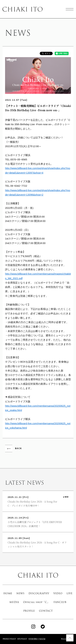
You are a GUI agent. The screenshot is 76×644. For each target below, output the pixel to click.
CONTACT (46, 611)
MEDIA (14, 602)
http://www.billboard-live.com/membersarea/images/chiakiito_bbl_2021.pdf (38, 276)
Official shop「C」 (36, 602)
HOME (8, 593)
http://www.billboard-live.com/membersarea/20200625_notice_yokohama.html (38, 426)
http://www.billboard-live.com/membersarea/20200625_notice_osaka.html (38, 408)
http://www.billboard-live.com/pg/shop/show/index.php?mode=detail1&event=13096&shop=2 (38, 192)
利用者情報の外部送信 (37, 639)
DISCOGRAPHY (39, 593)
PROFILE (29, 611)
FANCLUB (60, 602)
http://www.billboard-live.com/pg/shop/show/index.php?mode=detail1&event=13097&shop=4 (38, 170)
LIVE (70, 593)
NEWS (20, 593)
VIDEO (58, 593)
